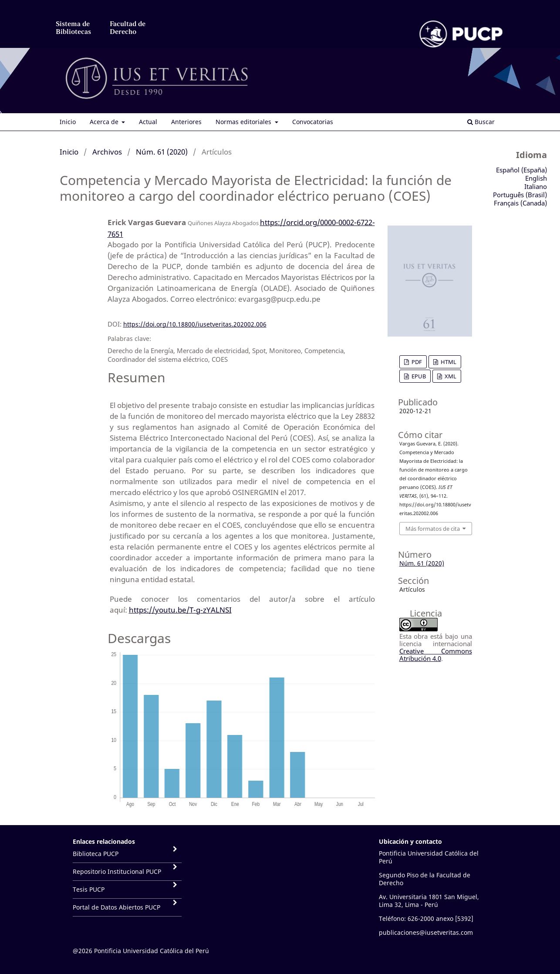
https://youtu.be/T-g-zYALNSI (180, 610)
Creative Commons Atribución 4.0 (436, 655)
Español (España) (521, 170)
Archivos (107, 152)
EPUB (418, 376)
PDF (416, 362)
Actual (148, 122)
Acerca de (105, 122)
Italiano (536, 186)
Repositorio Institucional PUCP (117, 871)
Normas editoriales (244, 122)
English (536, 178)
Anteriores (186, 122)
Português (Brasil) (520, 195)
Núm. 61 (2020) (162, 152)
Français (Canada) (520, 203)
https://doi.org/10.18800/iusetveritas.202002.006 (195, 324)
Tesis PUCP (89, 889)
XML (450, 376)
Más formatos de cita (433, 529)
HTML (448, 362)
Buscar (481, 122)
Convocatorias (313, 122)
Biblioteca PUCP (96, 854)
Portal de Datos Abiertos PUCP (116, 907)
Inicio (68, 122)
